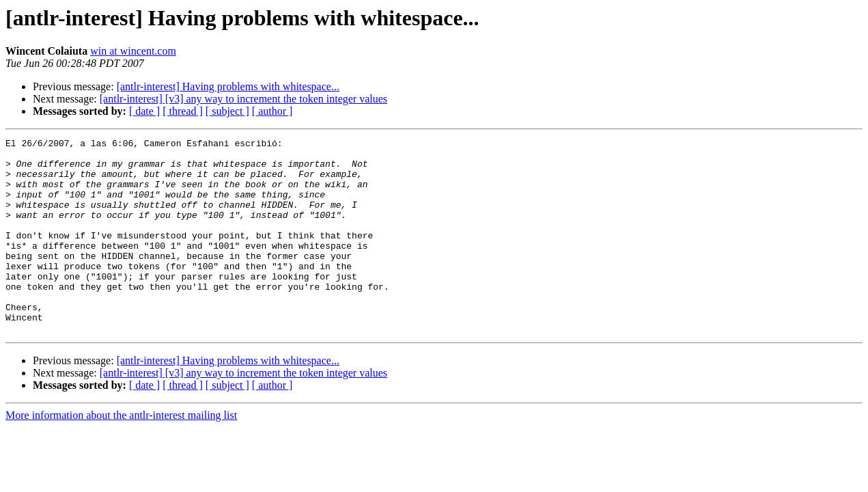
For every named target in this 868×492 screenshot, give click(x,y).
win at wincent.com (133, 51)
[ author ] (272, 111)
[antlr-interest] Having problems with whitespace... (228, 86)
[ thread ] (183, 111)
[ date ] (144, 111)
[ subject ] (227, 111)
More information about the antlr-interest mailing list (121, 454)
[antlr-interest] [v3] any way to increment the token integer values (243, 99)
